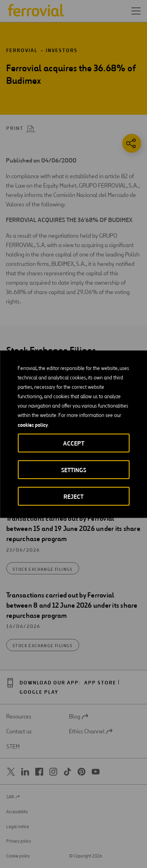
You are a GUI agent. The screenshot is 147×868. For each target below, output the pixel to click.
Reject (73, 496)
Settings (74, 470)
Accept (74, 443)
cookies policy (33, 424)
